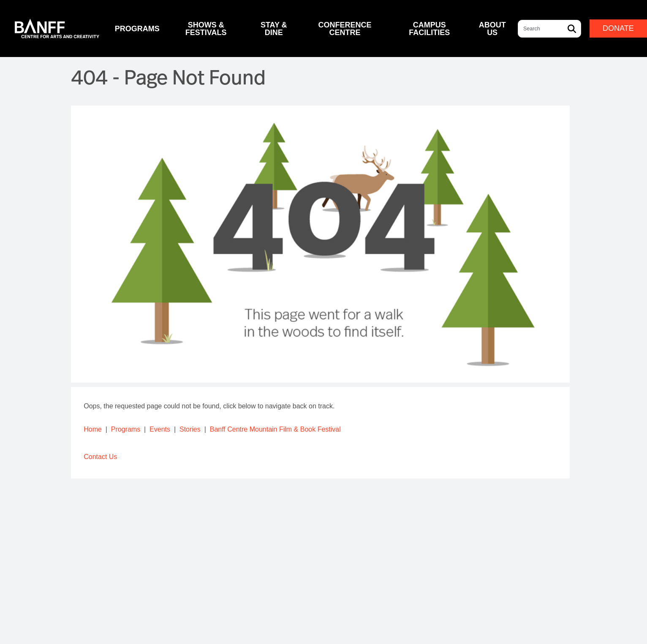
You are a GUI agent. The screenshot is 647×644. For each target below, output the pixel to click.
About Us (492, 29)
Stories (190, 429)
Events (160, 429)
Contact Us (100, 457)
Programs (126, 429)
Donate (618, 28)
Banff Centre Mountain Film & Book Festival (275, 429)
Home (93, 429)
